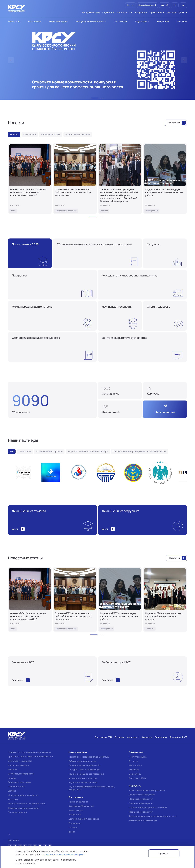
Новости (12, 778)
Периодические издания (20, 782)
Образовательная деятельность (24, 808)
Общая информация (17, 812)
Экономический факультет (142, 795)
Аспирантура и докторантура (83, 778)
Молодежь (13, 799)
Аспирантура (75, 815)
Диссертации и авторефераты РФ (85, 765)
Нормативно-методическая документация (89, 757)
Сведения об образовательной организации (29, 752)
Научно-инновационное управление (86, 774)
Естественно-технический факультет (147, 790)
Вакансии (12, 769)
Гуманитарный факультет (141, 803)
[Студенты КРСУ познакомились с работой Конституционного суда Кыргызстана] (75, 179)
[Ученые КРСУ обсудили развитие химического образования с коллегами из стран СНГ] (30, 179)
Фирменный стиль (17, 787)
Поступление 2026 (138, 757)
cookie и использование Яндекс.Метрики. (64, 854)
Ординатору (135, 774)
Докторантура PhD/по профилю (84, 819)
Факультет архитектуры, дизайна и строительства (153, 816)
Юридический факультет (141, 799)
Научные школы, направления (83, 782)
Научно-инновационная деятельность (27, 804)
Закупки (12, 791)
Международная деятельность (23, 795)
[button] (95, 98)
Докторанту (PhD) (138, 778)
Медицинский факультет (141, 812)
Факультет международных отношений (148, 807)
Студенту (134, 761)
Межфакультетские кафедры (143, 820)
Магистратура (75, 810)
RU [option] (128, 5)
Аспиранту (134, 770)
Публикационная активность (82, 761)
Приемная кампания (78, 802)
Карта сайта (14, 840)
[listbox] (131, 5)
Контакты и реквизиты (18, 765)
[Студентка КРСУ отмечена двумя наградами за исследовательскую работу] (165, 179)
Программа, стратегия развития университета (30, 757)
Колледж (73, 827)
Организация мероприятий (21, 774)
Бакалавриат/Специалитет (81, 806)
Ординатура (74, 823)
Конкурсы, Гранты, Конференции (84, 770)
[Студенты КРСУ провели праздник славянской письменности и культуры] (165, 599)
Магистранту (135, 765)
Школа (72, 832)
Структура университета (20, 761)
